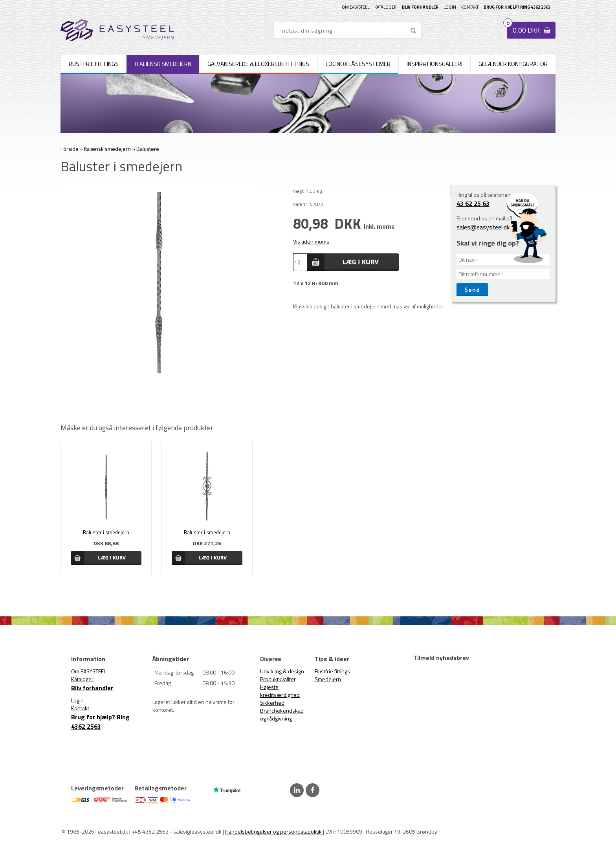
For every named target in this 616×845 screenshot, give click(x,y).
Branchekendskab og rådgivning (282, 714)
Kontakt (470, 7)
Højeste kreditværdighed (280, 691)
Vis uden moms (311, 241)
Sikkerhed (272, 703)
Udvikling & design (282, 671)
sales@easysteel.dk (483, 227)
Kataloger (386, 7)
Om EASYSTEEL (356, 7)
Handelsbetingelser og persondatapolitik (273, 831)
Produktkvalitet (278, 679)
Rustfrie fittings (332, 671)
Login (450, 7)
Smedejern (328, 679)
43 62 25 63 (473, 203)
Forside (70, 149)
